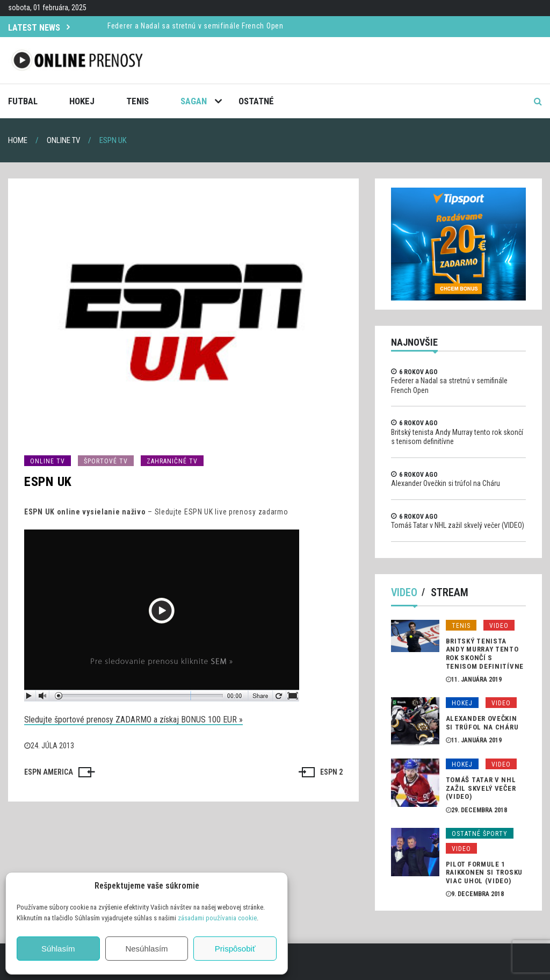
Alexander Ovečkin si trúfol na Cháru (446, 483)
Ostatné (256, 101)
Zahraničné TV (172, 461)
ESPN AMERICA (49, 772)
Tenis (137, 101)
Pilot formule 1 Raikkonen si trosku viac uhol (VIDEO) (484, 872)
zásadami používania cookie (217, 918)
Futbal (23, 101)
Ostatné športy (480, 834)
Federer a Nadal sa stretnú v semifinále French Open (196, 26)
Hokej (82, 101)
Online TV (48, 461)
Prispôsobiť (235, 949)
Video (404, 592)
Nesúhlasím (146, 949)
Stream (450, 592)
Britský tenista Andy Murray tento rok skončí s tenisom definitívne (485, 654)
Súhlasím (58, 949)
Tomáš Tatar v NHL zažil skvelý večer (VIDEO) (458, 525)
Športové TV (106, 461)
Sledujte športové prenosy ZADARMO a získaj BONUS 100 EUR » (133, 720)
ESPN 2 (331, 772)
